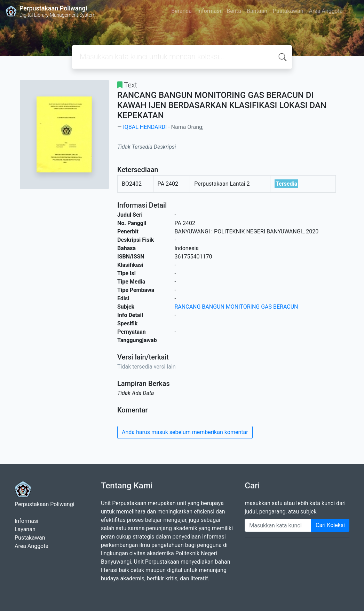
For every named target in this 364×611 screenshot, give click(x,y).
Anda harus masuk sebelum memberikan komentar (185, 432)
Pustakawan (288, 11)
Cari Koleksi (330, 525)
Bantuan (257, 11)
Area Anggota (326, 11)
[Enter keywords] (278, 525)
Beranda (181, 11)
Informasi (209, 11)
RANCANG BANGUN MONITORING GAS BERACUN (236, 307)
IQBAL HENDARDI (145, 127)
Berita (234, 11)
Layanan (25, 529)
